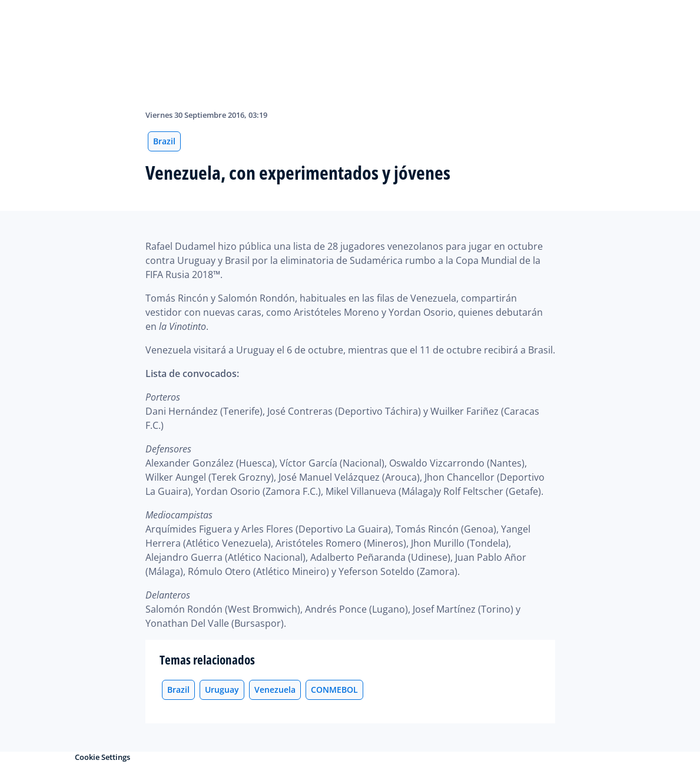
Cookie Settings (102, 757)
